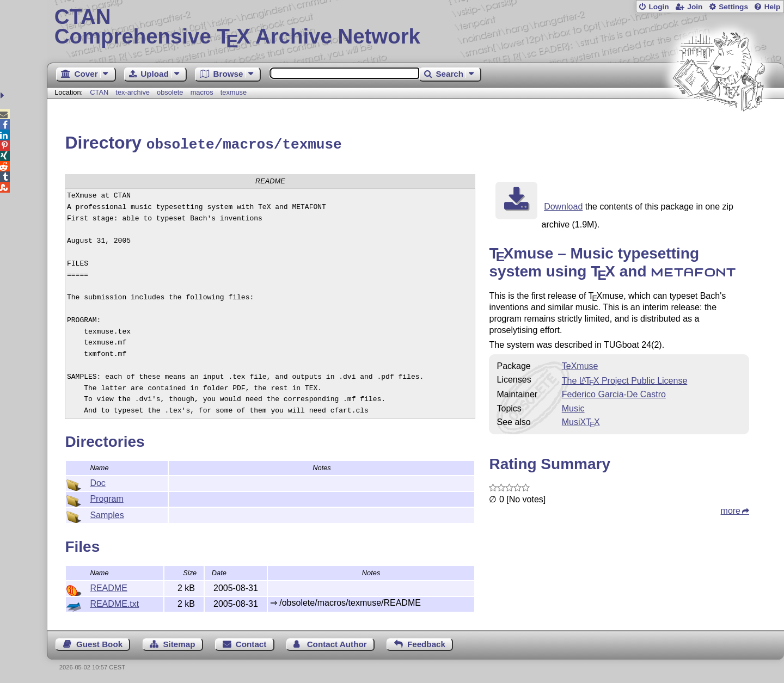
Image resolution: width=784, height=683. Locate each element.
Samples (107, 513)
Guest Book (99, 642)
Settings (733, 7)
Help (773, 7)
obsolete (170, 92)
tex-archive (133, 92)
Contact (251, 642)
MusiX (581, 420)
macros (202, 92)
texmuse (234, 92)
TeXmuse (580, 364)
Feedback (426, 642)
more (731, 509)
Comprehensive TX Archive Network (416, 27)
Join (695, 7)
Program (106, 497)
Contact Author (337, 642)
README (108, 586)
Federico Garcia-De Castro (614, 393)
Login (659, 7)
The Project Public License (625, 379)
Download (563, 205)
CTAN (99, 92)
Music (573, 407)
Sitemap (179, 642)
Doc (97, 481)
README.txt (114, 602)
